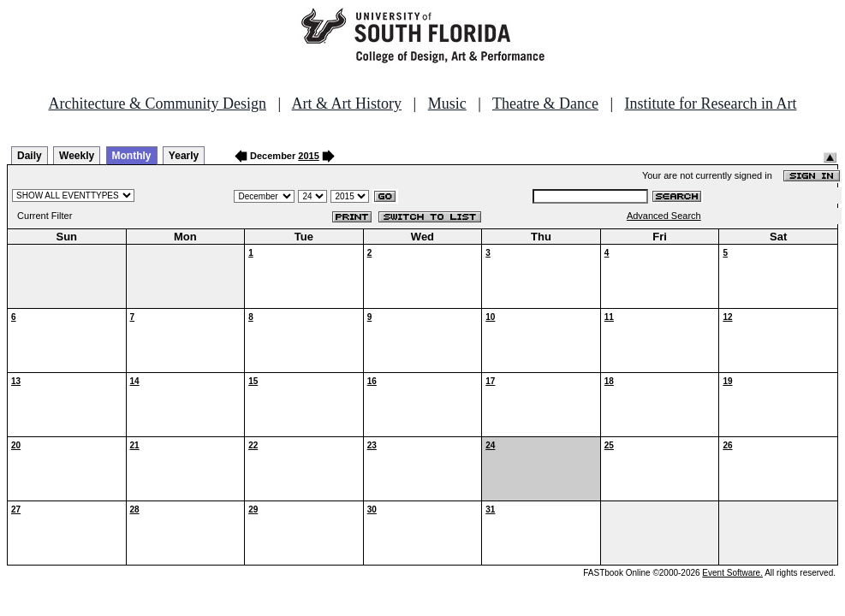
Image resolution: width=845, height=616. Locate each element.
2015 (308, 156)
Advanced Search (664, 216)
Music (447, 104)
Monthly (132, 156)
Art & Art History (347, 104)
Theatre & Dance (545, 104)
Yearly (184, 156)
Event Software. (732, 573)
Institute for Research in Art (711, 104)
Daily (30, 156)
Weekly (77, 156)
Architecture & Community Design (158, 104)
